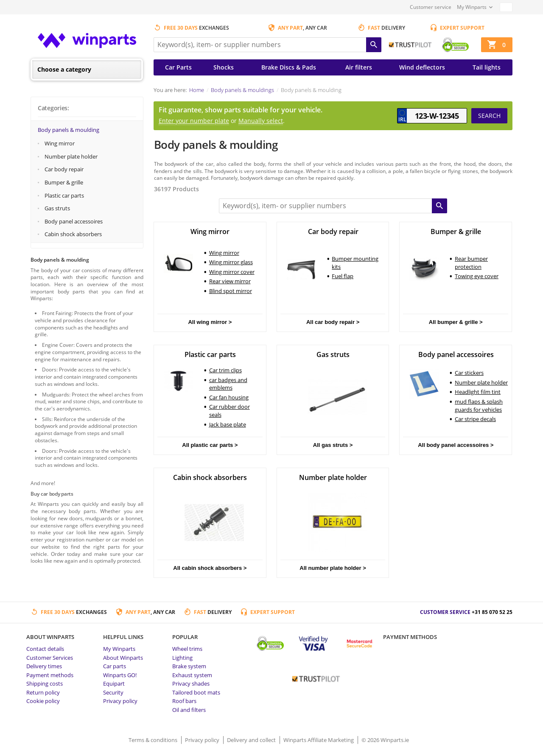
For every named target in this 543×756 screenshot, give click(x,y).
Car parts (115, 666)
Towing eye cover (477, 276)
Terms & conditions (154, 740)
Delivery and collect (252, 740)
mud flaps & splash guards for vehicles (479, 406)
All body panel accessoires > (456, 445)
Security (113, 692)
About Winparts (123, 658)
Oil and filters (189, 710)
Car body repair (64, 169)
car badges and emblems (228, 384)
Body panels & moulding (69, 130)
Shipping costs (45, 683)
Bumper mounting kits (355, 263)
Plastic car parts (64, 195)
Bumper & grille (64, 182)
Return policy (43, 692)
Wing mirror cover (232, 272)
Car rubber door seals (230, 411)
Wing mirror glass (231, 262)
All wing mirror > (210, 322)
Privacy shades (191, 683)
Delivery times (44, 666)
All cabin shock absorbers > (210, 568)
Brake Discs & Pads (289, 67)
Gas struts (57, 208)
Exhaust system (192, 675)
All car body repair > (333, 322)
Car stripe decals (475, 419)
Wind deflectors (422, 67)
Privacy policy (120, 701)
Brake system (189, 666)
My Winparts (472, 7)
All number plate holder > (333, 568)
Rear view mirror (230, 281)
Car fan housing (229, 397)
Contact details (45, 649)
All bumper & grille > (456, 322)
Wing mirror (60, 143)
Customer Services (50, 658)
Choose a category (64, 69)
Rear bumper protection (471, 263)
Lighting (182, 658)
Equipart (114, 683)
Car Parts (178, 67)
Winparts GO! (120, 675)
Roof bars (184, 701)
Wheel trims (187, 649)
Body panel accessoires (74, 221)
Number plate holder (71, 156)
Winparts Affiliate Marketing (319, 740)
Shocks (224, 67)
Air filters (359, 67)
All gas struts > (333, 445)
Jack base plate (228, 424)
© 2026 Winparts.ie (385, 740)
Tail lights (487, 67)
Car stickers (469, 373)
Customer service (431, 7)
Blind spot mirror (231, 291)
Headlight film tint (478, 392)
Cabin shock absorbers (73, 234)
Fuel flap (343, 276)
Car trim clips (225, 370)
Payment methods (50, 675)
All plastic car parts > (210, 445)
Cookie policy (43, 701)
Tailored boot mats (196, 692)
